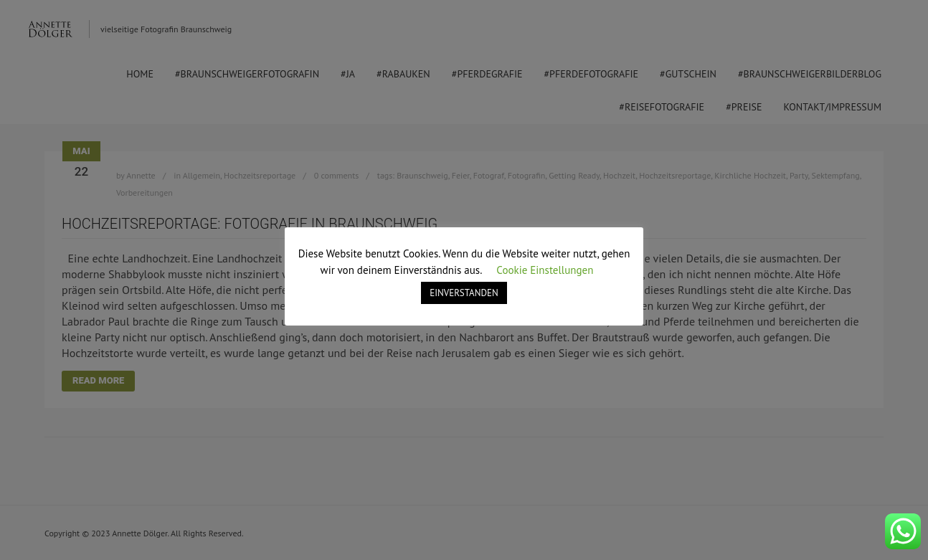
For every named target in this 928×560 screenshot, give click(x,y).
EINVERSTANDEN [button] (464, 293)
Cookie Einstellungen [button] (545, 270)
